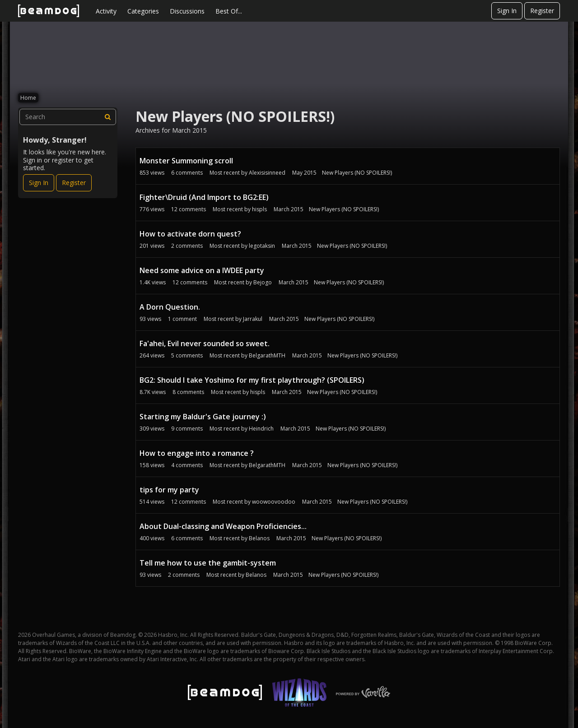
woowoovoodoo (274, 502)
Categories (143, 11)
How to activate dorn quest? (190, 234)
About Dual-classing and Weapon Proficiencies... (223, 526)
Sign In (507, 11)
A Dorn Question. (170, 307)
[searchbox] (68, 117)
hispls (259, 209)
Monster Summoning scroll (186, 161)
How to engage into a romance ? (197, 453)
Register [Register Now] (74, 183)
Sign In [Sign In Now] (39, 183)
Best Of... (229, 11)
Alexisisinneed (267, 173)
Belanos (259, 538)
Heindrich (261, 429)
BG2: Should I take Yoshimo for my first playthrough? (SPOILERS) (252, 380)
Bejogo (263, 282)
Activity (106, 11)
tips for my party (169, 490)
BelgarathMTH (267, 355)
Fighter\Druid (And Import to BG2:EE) (204, 197)
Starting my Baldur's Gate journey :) (203, 417)
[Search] (108, 117)
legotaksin (262, 246)
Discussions (187, 11)
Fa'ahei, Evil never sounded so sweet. (205, 343)
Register (542, 11)
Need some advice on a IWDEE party (202, 270)
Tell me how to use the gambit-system (208, 563)
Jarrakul (253, 319)
